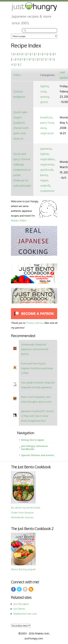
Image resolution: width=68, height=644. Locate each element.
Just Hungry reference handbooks (34, 447)
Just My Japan (21, 604)
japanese (46, 149)
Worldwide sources (22, 517)
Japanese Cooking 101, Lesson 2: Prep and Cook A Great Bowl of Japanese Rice (37, 416)
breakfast (46, 117)
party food (47, 123)
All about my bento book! (26, 508)
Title (18, 75)
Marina (39, 323)
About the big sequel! (23, 569)
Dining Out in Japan (33, 440)
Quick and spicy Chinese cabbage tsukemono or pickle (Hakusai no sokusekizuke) (22, 170)
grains (44, 102)
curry (43, 91)
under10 (45, 186)
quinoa (45, 97)
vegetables (47, 159)
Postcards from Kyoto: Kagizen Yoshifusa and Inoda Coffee (37, 368)
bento (44, 175)
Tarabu (30, 323)
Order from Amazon (22, 512)
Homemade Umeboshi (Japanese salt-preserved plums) (35, 349)
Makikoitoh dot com (25, 614)
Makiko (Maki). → (21, 220)
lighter (44, 86)
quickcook (47, 170)
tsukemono (47, 191)
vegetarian (47, 133)
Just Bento (19, 609)
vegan (44, 180)
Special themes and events (38, 455)
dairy (43, 128)
